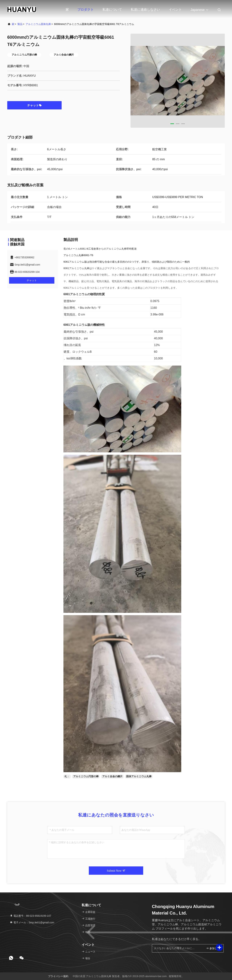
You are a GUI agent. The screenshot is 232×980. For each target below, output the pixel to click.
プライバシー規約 (58, 976)
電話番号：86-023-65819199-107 (30, 916)
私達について (112, 10)
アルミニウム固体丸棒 (38, 24)
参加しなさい (213, 948)
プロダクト (86, 10)
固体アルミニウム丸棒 (139, 776)
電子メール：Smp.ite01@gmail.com (32, 922)
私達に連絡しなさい (145, 10)
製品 (20, 24)
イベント (175, 10)
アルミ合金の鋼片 (112, 776)
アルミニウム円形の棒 (86, 776)
